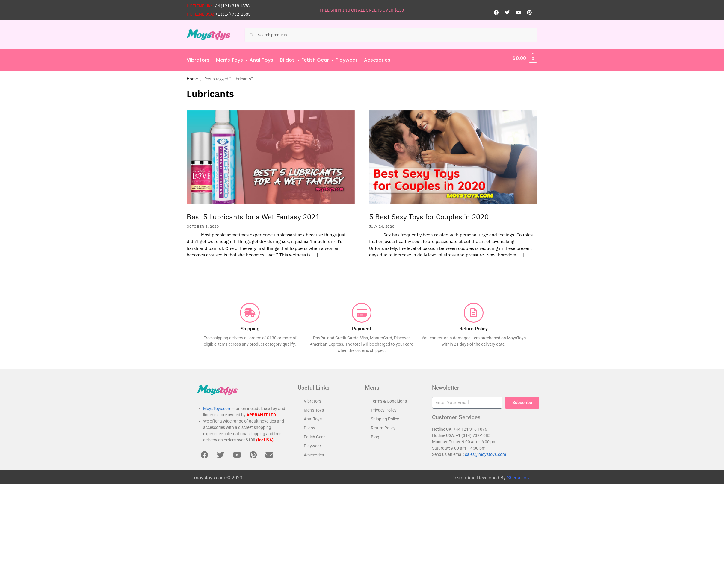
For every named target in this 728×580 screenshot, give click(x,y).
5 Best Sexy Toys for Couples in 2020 (429, 213)
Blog (375, 434)
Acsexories (314, 452)
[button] (525, 58)
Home (192, 75)
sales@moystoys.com (485, 451)
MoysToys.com (217, 405)
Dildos (309, 425)
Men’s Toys (314, 407)
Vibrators (312, 398)
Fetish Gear (314, 434)
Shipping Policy (385, 416)
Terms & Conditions (389, 398)
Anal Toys (313, 416)
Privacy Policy (384, 407)
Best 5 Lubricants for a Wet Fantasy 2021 (253, 213)
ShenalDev (518, 475)
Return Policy (383, 425)
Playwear (312, 443)
